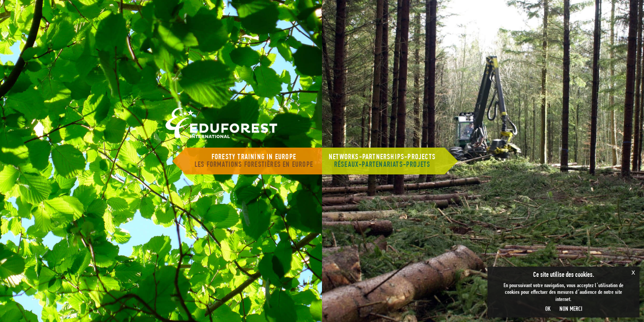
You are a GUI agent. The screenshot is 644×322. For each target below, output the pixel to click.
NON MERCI (571, 309)
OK (548, 309)
